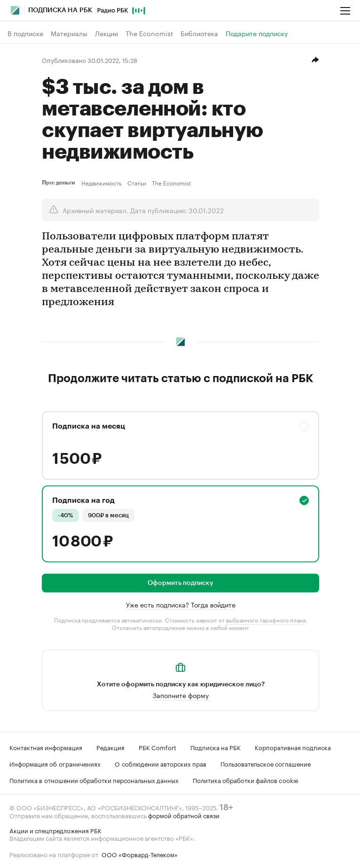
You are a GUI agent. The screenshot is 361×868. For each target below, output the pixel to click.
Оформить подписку (180, 583)
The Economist (149, 33)
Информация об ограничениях (55, 763)
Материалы (69, 33)
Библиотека (199, 33)
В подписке (25, 33)
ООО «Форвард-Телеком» (140, 854)
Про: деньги (60, 183)
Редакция (110, 747)
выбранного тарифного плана (266, 619)
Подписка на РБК (216, 747)
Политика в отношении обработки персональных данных (94, 780)
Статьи (137, 183)
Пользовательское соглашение (266, 763)
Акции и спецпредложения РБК (55, 830)
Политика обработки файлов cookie (246, 780)
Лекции (106, 33)
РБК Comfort (157, 747)
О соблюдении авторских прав (161, 763)
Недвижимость (102, 183)
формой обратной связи (184, 815)
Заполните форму (181, 695)
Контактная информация (46, 747)
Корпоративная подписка (293, 747)
